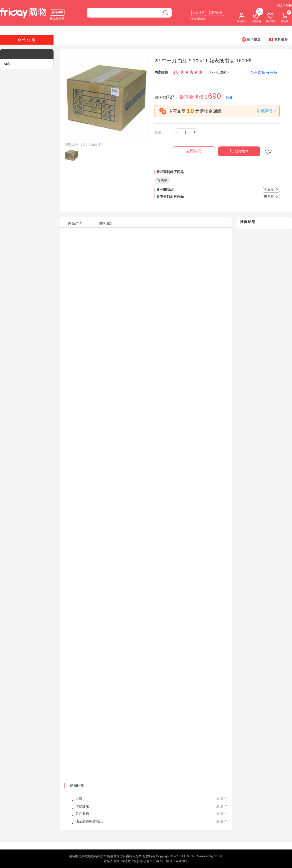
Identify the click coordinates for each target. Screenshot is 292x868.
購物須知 (77, 785)
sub (7, 64)
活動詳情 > (266, 111)
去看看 (271, 190)
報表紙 (162, 180)
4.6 (176, 72)
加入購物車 (239, 151)
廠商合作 (217, 13)
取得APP (57, 12)
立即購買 (194, 151)
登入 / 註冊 (284, 5)
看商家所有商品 (264, 72)
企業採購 (199, 13)
